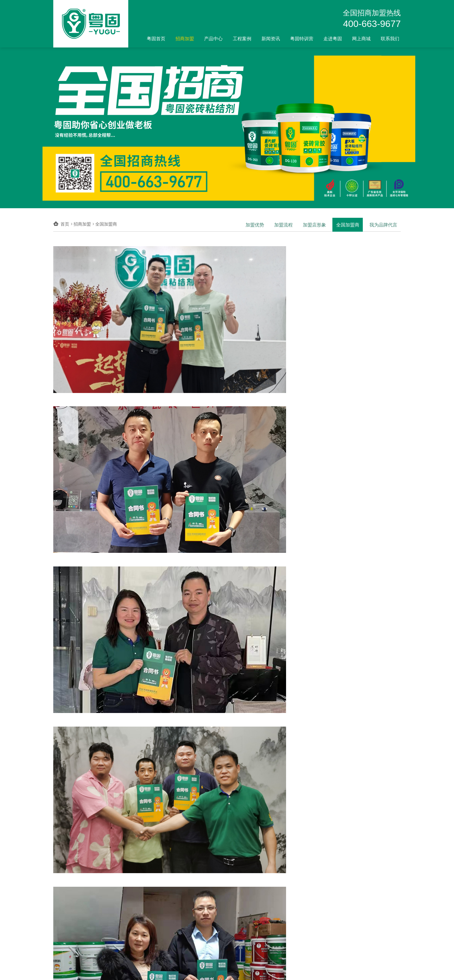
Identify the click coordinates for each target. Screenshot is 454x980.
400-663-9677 (372, 24)
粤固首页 (156, 39)
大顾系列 (181, 927)
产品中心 (213, 39)
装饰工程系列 (185, 941)
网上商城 (361, 39)
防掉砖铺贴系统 (187, 912)
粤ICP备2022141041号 (156, 971)
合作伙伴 (218, 934)
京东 (240, 912)
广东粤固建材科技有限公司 (97, 971)
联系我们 (390, 39)
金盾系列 (181, 934)
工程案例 (242, 39)
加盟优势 (255, 224)
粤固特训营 (302, 39)
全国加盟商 (348, 224)
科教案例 (218, 919)
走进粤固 (333, 39)
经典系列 (181, 919)
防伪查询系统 (185, 949)
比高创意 (310, 971)
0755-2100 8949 (387, 971)
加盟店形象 (315, 224)
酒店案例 (218, 927)
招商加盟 (185, 39)
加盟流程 (283, 224)
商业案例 (218, 912)
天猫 (240, 919)
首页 (65, 224)
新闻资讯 (271, 39)
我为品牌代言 (383, 224)
